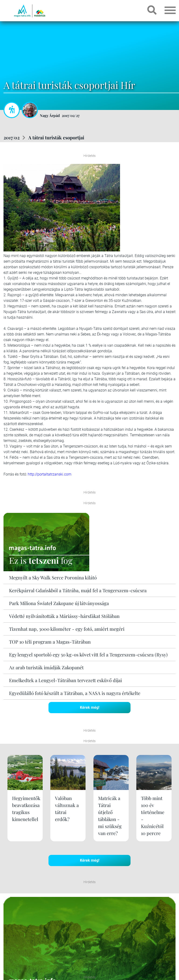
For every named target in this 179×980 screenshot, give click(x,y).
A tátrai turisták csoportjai (56, 137)
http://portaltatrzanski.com (50, 474)
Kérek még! (90, 707)
